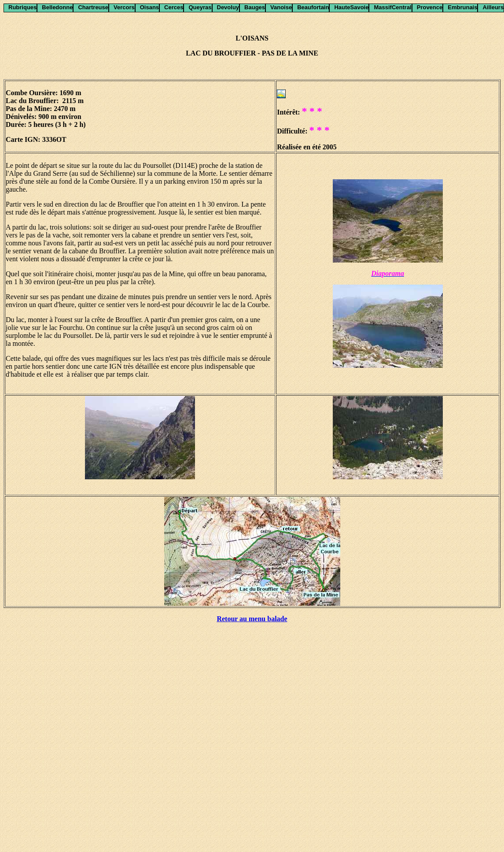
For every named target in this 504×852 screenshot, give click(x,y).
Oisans (149, 7)
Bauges (255, 7)
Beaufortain (313, 7)
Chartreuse (93, 7)
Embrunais (462, 7)
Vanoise (281, 7)
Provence (430, 7)
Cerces (174, 7)
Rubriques (22, 7)
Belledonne (57, 7)
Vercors (124, 7)
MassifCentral (392, 7)
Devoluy (228, 7)
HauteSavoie (351, 7)
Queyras (200, 7)
